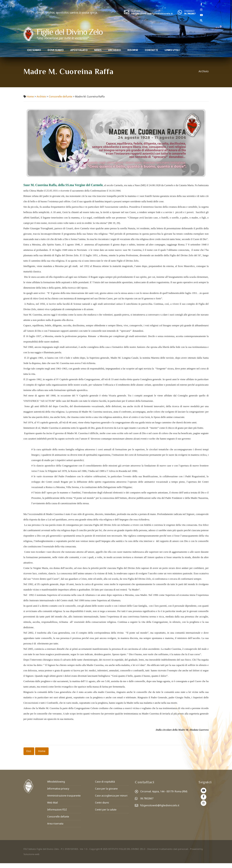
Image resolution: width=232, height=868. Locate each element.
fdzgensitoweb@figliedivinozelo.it (152, 13)
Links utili (172, 50)
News (98, 50)
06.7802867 (190, 13)
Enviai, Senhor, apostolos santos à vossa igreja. (81, 12)
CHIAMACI (189, 11)
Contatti (151, 50)
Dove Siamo (56, 50)
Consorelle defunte (61, 97)
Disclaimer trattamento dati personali (168, 854)
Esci (29, 751)
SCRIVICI (136, 11)
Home (30, 97)
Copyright (95, 854)
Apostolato (79, 50)
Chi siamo (34, 50)
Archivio (114, 50)
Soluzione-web (31, 859)
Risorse (133, 50)
